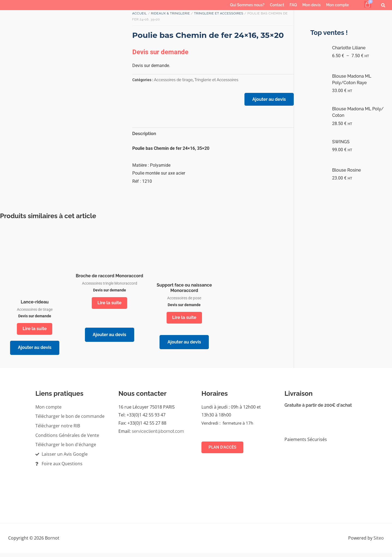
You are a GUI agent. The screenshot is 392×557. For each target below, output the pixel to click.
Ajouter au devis (268, 100)
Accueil (140, 13)
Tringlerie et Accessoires (218, 13)
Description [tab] (144, 135)
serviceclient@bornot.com (158, 435)
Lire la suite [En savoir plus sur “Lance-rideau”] (35, 331)
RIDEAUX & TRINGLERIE (170, 13)
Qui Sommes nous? (247, 5)
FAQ (293, 5)
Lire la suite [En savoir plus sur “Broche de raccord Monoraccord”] (110, 305)
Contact (277, 5)
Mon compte (338, 5)
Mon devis (312, 5)
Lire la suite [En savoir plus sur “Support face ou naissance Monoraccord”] (184, 319)
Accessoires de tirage (173, 80)
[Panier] (368, 4)
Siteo (379, 542)
